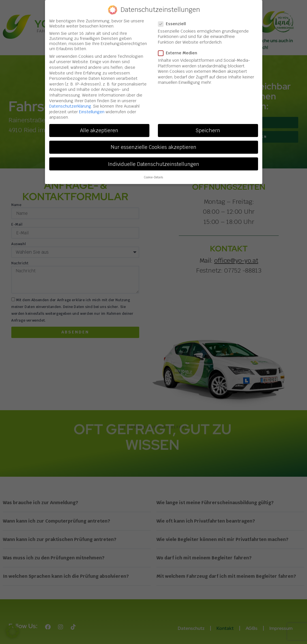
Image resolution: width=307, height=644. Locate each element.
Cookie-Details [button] (153, 176)
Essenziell (174, 22)
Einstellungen (92, 110)
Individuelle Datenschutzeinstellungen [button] (153, 162)
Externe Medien (179, 52)
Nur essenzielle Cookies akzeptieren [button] (153, 146)
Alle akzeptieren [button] (99, 129)
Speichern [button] (208, 129)
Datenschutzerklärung (70, 105)
